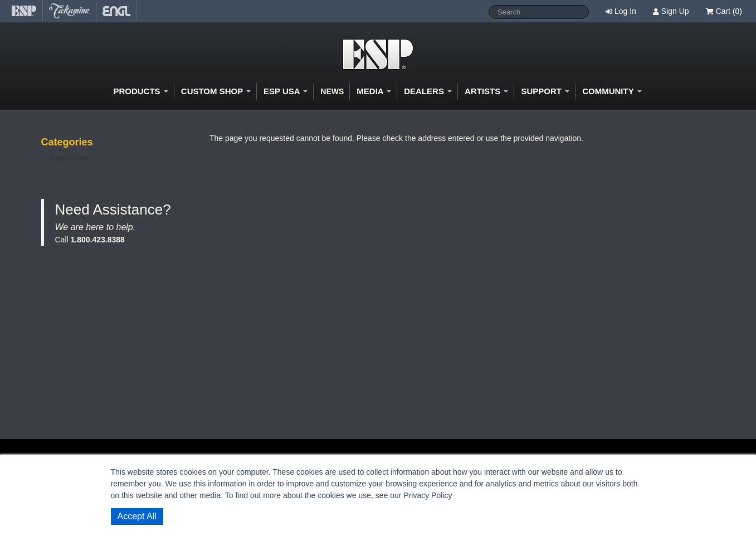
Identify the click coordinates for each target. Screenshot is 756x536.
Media (374, 91)
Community (612, 91)
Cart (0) (724, 11)
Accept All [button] (137, 516)
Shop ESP (378, 54)
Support (545, 91)
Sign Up (675, 11)
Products (140, 91)
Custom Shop (216, 91)
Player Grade (69, 158)
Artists (486, 91)
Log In (625, 11)
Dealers (428, 91)
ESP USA (286, 91)
